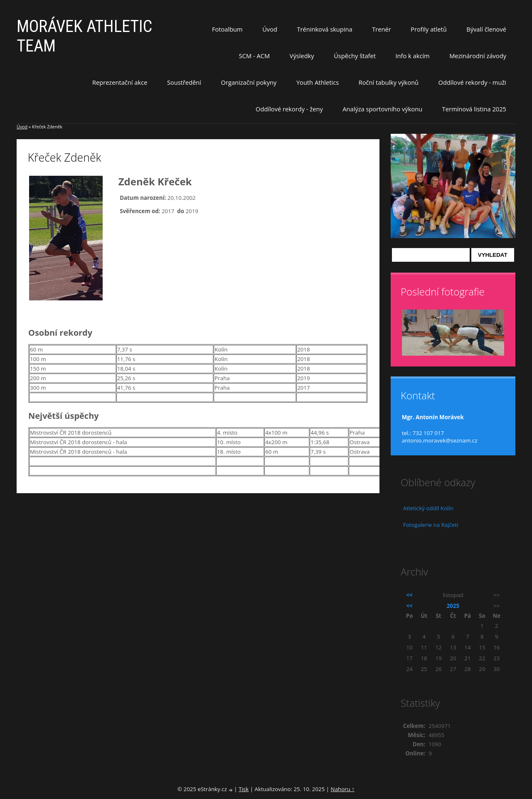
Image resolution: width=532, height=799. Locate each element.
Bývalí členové (486, 29)
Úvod (270, 29)
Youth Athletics (318, 82)
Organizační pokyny (249, 82)
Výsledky (302, 56)
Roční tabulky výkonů (389, 82)
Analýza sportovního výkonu (382, 109)
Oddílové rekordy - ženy (289, 109)
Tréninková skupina (324, 29)
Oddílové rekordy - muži (472, 82)
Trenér (382, 29)
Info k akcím (412, 56)
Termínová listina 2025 (474, 109)
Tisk (244, 789)
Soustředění (184, 82)
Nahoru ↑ (343, 789)
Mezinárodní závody (478, 56)
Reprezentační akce (120, 82)
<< (410, 595)
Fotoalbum (227, 29)
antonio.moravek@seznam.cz (440, 440)
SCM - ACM (254, 56)
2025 (453, 606)
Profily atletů (429, 29)
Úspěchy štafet (355, 56)
